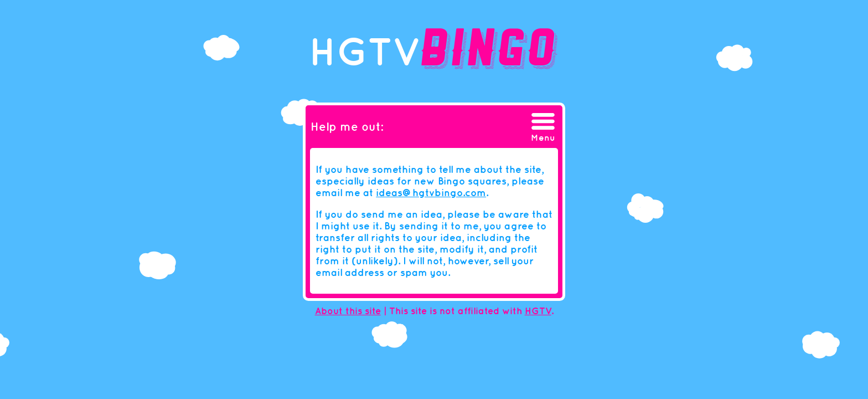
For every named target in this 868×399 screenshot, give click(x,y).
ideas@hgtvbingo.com (431, 193)
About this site (348, 311)
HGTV (538, 311)
